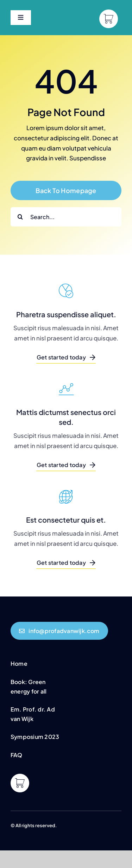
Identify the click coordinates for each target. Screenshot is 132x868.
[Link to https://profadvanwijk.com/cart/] (109, 19)
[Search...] (66, 217)
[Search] (20, 217)
